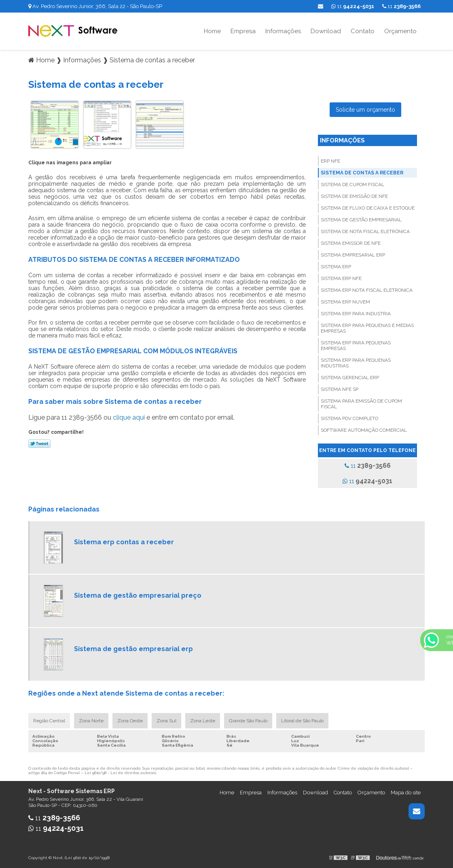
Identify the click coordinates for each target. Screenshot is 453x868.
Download (326, 31)
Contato (363, 31)
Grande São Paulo (248, 721)
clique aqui (129, 417)
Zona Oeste (130, 721)
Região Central (49, 721)
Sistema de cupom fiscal (352, 185)
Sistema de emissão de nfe (354, 196)
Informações (283, 31)
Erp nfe (330, 161)
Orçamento (400, 31)
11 (401, 6)
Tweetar (39, 444)
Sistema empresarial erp (353, 255)
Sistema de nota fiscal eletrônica (365, 231)
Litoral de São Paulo (302, 721)
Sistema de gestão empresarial (361, 220)
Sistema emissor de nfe (351, 243)
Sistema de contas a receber (362, 173)
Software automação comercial (364, 430)
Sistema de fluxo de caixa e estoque (368, 208)
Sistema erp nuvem (345, 302)
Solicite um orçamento (365, 110)
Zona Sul (166, 721)
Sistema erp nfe (341, 278)
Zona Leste (203, 721)
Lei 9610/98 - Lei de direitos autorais (120, 773)
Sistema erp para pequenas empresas (356, 346)
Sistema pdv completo (349, 418)
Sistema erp (336, 267)
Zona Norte (91, 721)
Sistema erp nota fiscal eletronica (367, 290)
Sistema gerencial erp (350, 378)
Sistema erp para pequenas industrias (356, 363)
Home (212, 31)
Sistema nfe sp (340, 389)
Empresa (243, 31)
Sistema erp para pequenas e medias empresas (367, 328)
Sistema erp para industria (356, 314)
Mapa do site (406, 793)
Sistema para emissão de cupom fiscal (361, 404)
